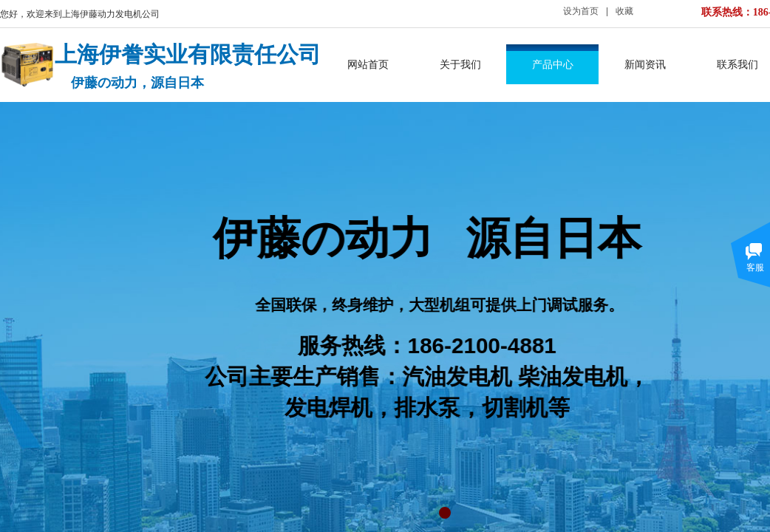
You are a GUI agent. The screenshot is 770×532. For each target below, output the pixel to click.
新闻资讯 (645, 64)
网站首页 (368, 64)
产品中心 (553, 64)
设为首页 (581, 11)
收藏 (624, 11)
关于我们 (460, 64)
